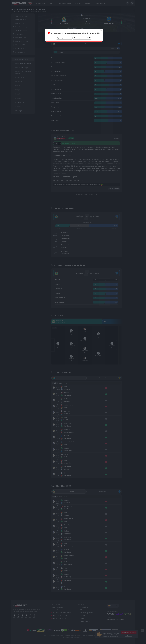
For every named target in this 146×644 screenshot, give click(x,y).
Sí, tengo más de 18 (64, 38)
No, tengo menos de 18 (82, 38)
